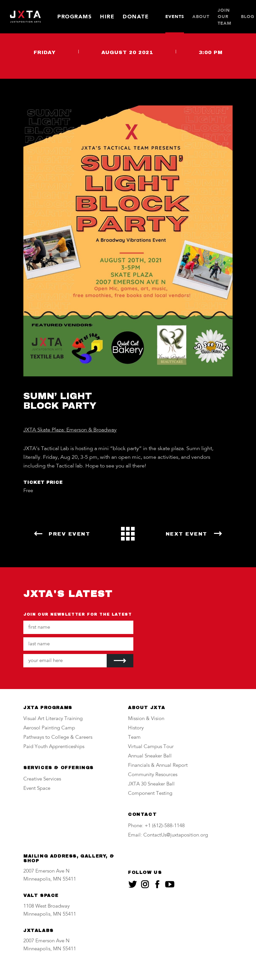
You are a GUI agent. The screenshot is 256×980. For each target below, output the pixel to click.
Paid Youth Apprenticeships (54, 747)
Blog (248, 17)
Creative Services (42, 779)
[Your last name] (78, 644)
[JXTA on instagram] (145, 884)
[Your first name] (78, 627)
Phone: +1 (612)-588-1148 (156, 826)
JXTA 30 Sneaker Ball (151, 784)
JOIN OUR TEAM (224, 17)
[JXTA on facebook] (157, 884)
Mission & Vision (146, 719)
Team (134, 738)
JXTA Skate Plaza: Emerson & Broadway (70, 430)
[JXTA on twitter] (133, 884)
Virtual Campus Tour (151, 747)
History (136, 728)
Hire (107, 17)
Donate (136, 17)
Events (175, 17)
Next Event (186, 534)
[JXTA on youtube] (170, 884)
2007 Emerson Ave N (46, 871)
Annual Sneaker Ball (150, 756)
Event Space (37, 789)
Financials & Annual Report (158, 766)
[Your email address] (65, 661)
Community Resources (153, 775)
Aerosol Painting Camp (49, 728)
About (201, 17)
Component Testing (150, 794)
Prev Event (69, 534)
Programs (74, 17)
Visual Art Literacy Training (53, 719)
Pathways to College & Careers (58, 738)
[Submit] (120, 661)
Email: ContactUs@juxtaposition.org (168, 835)
